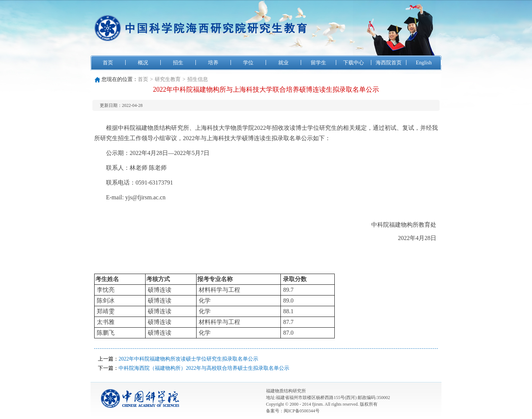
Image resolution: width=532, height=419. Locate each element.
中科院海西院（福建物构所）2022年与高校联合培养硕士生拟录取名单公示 (204, 368)
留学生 (318, 63)
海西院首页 (389, 63)
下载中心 (354, 63)
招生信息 (198, 79)
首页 (108, 63)
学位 (248, 63)
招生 (178, 63)
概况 (143, 63)
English (424, 63)
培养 (213, 63)
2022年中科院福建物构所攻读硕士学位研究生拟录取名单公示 (188, 359)
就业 (283, 63)
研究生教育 (168, 79)
